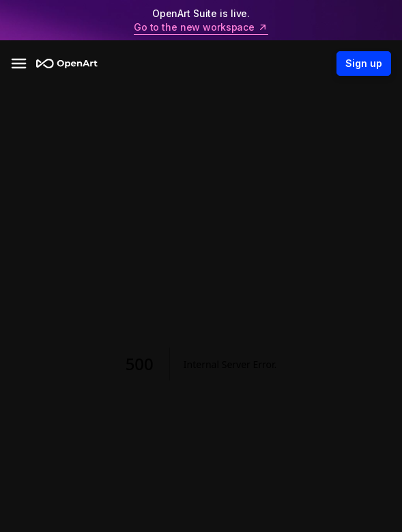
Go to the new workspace (201, 27)
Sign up (364, 64)
